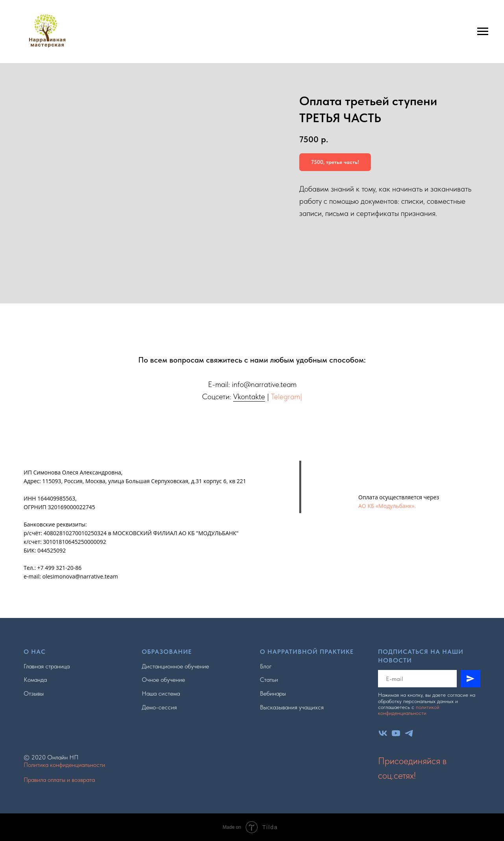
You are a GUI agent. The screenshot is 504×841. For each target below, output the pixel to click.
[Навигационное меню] (483, 32)
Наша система (161, 693)
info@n (243, 384)
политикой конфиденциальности (409, 710)
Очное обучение (163, 680)
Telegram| (286, 396)
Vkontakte (249, 396)
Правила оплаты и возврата (59, 780)
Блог (266, 666)
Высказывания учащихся (292, 707)
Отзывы (34, 693)
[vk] (383, 733)
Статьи (269, 680)
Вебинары (273, 693)
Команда (35, 680)
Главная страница (47, 666)
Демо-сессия (159, 707)
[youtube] (396, 733)
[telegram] (409, 733)
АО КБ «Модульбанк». (387, 506)
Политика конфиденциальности (64, 765)
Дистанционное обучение (175, 666)
